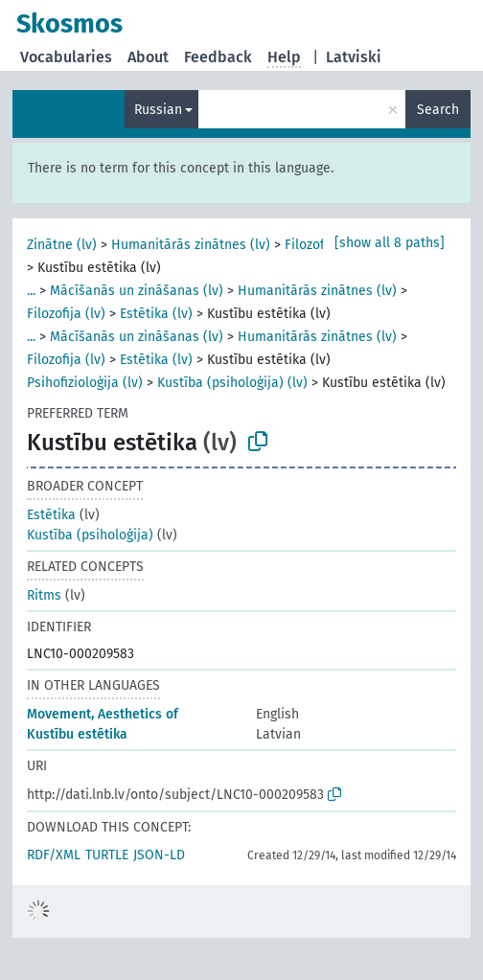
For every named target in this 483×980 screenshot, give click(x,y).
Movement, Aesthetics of (103, 714)
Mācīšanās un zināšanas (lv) (137, 291)
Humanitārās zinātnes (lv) (191, 245)
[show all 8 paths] (390, 243)
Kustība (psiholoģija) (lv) (232, 383)
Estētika (51, 515)
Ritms (44, 595)
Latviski (354, 57)
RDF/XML (54, 855)
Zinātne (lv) (62, 245)
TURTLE (107, 855)
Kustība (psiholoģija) (90, 535)
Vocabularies (66, 57)
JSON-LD (159, 855)
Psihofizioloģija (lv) (85, 383)
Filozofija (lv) (66, 314)
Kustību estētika (77, 734)
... (31, 291)
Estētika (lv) (156, 314)
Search (438, 110)
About (148, 57)
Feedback (218, 57)
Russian (158, 110)
